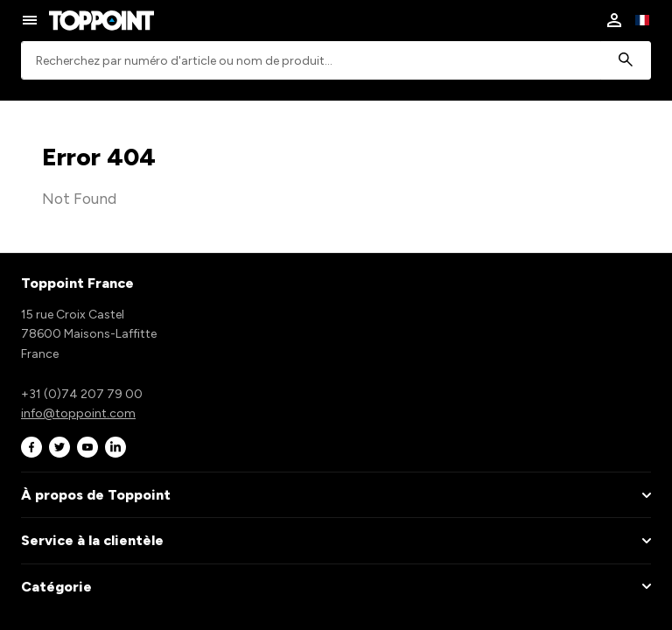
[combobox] (336, 61)
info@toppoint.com (78, 413)
